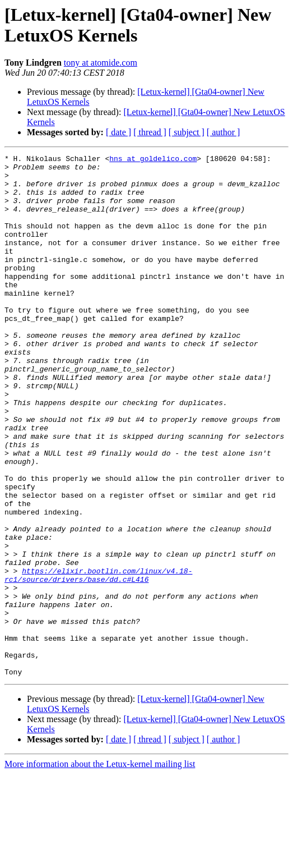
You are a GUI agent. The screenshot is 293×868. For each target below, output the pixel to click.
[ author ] (224, 132)
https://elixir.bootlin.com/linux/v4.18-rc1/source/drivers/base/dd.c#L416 (98, 650)
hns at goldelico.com (153, 160)
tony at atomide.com (101, 63)
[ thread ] (150, 132)
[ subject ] (187, 132)
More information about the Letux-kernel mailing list (100, 858)
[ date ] (118, 132)
